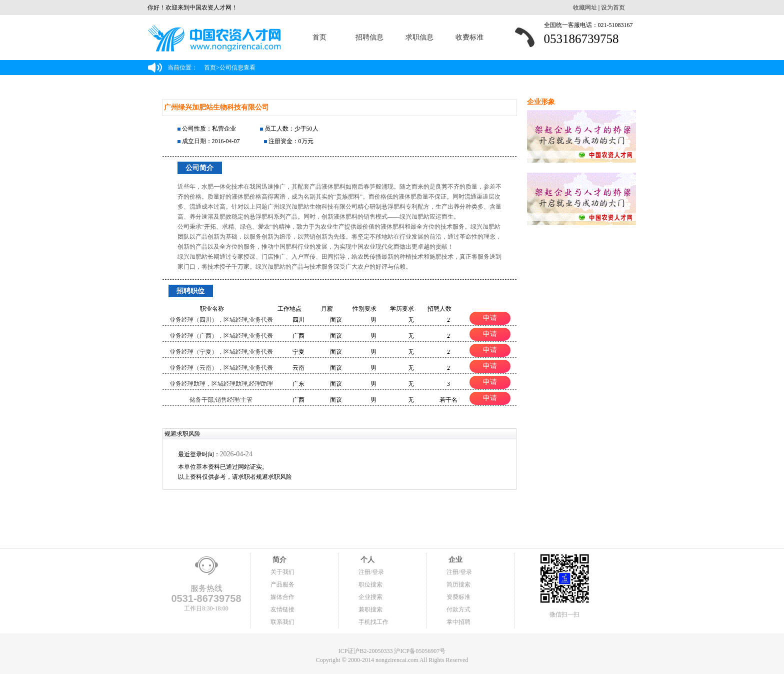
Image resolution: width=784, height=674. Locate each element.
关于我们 (282, 572)
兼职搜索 (370, 609)
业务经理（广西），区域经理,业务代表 (221, 336)
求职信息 (419, 37)
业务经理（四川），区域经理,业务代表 (221, 320)
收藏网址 (585, 8)
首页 (319, 37)
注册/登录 (371, 572)
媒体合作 (282, 597)
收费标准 (469, 37)
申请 (490, 318)
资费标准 (458, 597)
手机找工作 (373, 622)
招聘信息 (369, 37)
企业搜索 (370, 597)
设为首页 (613, 8)
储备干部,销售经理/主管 (221, 400)
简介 (278, 560)
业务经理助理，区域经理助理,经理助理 (221, 384)
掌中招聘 (458, 622)
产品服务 (282, 584)
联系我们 (282, 622)
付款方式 (458, 609)
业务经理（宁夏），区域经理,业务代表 (221, 352)
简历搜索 (458, 584)
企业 (454, 560)
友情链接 (282, 609)
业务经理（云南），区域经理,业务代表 (221, 368)
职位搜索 (370, 584)
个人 (366, 560)
